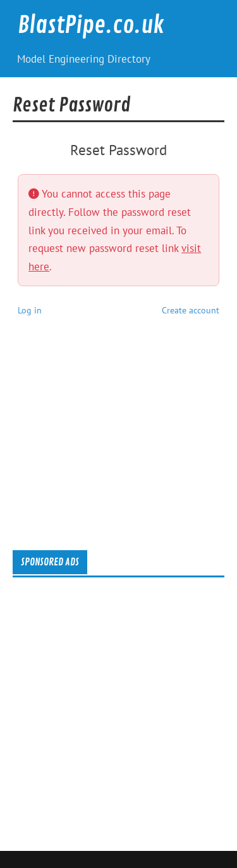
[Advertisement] (125, 444)
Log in (30, 310)
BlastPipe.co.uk (91, 25)
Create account (191, 310)
